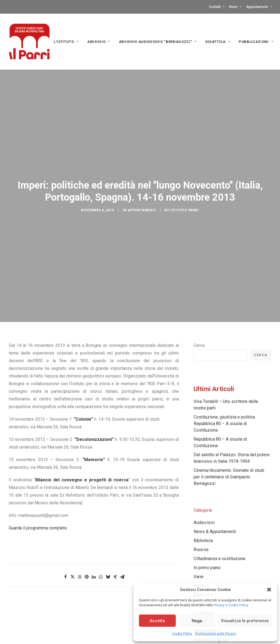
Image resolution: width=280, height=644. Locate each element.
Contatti (217, 7)
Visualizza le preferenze (245, 621)
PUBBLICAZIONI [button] (256, 42)
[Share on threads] (80, 529)
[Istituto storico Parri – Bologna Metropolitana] (29, 42)
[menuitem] (218, 7)
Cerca (199, 298)
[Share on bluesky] (108, 529)
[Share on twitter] (72, 529)
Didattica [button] (218, 42)
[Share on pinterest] (87, 529)
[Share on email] (122, 529)
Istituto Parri (185, 186)
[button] (269, 590)
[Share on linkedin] (94, 529)
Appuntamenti (259, 7)
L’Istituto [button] (66, 42)
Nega (197, 621)
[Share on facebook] (65, 529)
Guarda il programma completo (38, 480)
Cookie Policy (182, 634)
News (235, 7)
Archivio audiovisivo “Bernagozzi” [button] (158, 42)
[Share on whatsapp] (101, 529)
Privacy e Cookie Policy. (231, 605)
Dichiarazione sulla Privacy (215, 634)
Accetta (157, 621)
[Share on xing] (115, 529)
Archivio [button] (99, 42)
